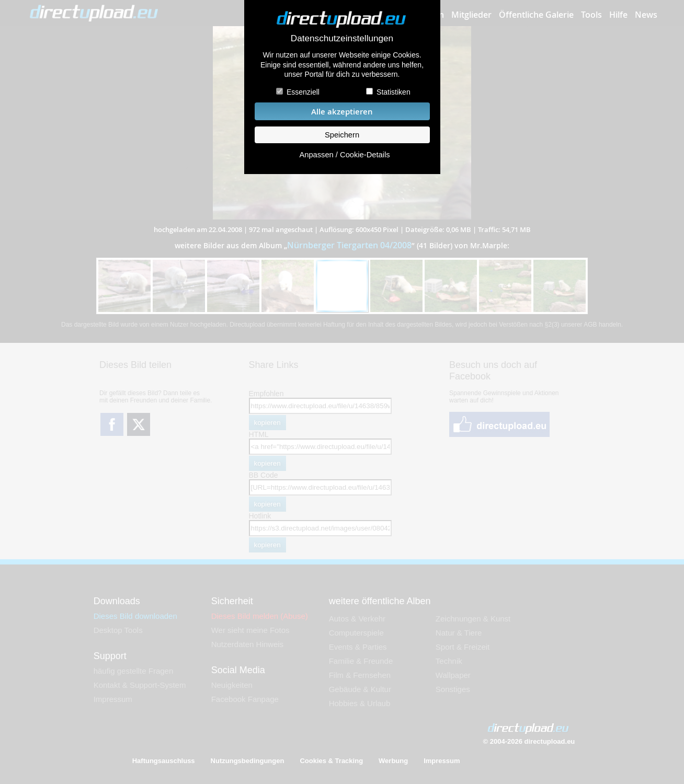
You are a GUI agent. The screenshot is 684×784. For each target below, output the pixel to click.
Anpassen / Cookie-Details (344, 155)
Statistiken (394, 92)
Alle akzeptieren (342, 112)
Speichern (342, 135)
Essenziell (303, 92)
